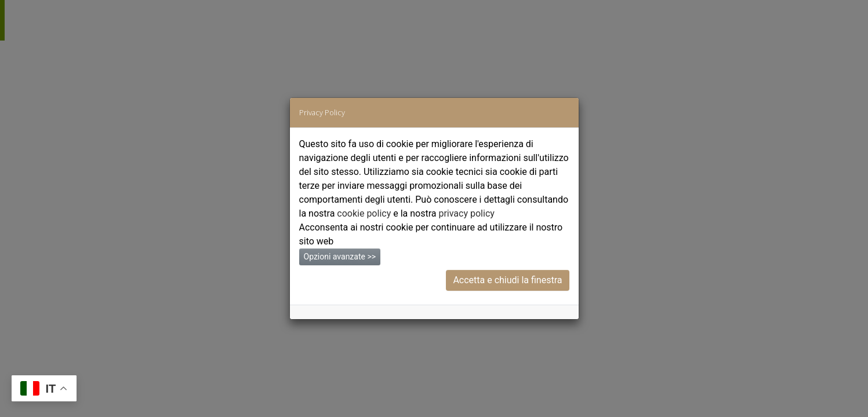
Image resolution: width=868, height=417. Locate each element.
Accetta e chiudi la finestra (507, 280)
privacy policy (466, 213)
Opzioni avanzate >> (340, 257)
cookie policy (364, 213)
